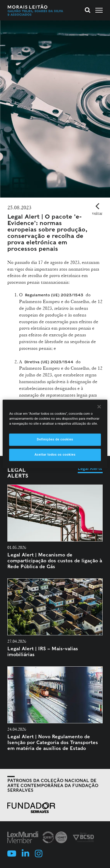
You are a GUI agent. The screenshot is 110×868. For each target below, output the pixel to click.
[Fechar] (99, 407)
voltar (97, 213)
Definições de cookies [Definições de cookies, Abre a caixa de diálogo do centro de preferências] (55, 440)
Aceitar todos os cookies (55, 455)
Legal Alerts (18, 473)
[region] (55, 434)
